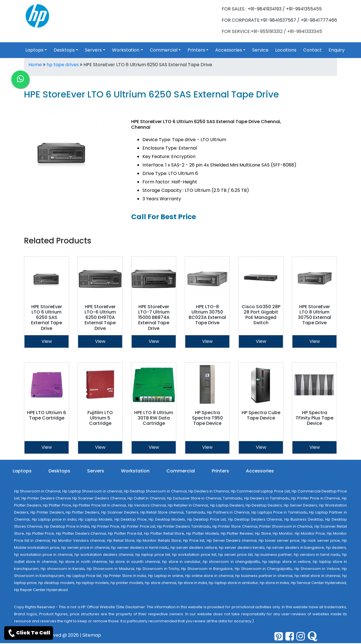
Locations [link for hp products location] (286, 50)
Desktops (59, 471)
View (47, 341)
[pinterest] (279, 636)
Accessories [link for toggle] (229, 50)
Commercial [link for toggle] (164, 50)
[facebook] (290, 636)
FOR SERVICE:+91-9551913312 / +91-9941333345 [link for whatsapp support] (272, 31)
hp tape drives (63, 65)
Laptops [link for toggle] (34, 50)
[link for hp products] (37, 16)
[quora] (312, 636)
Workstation (135, 471)
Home (35, 65)
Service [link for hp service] (260, 50)
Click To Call (29, 633)
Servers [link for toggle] (93, 50)
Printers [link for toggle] (196, 50)
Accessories (260, 471)
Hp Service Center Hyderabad (318, 583)
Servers (96, 471)
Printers (220, 471)
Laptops (22, 471)
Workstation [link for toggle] (126, 50)
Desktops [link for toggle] (64, 50)
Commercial (181, 471)
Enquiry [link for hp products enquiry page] (337, 50)
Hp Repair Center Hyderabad (41, 590)
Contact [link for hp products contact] (312, 50)
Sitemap (92, 635)
